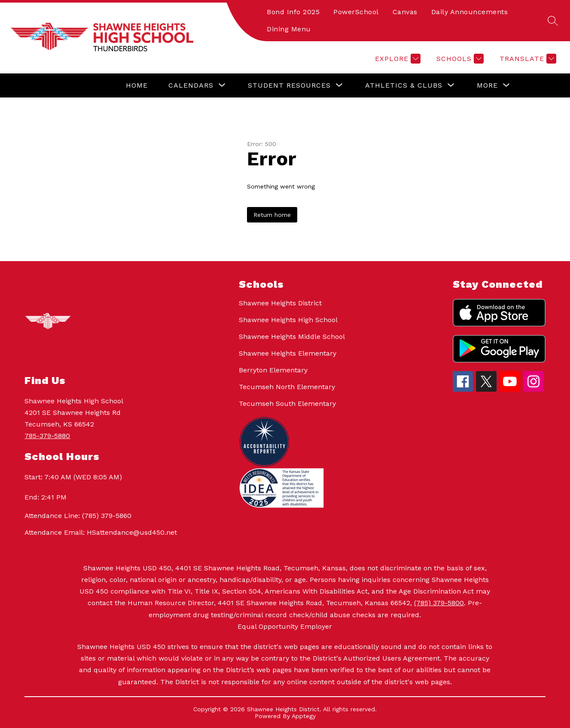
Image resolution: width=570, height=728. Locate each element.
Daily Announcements (470, 12)
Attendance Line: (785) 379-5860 (78, 516)
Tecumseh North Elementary (287, 387)
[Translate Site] (527, 59)
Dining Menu (289, 29)
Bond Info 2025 (293, 12)
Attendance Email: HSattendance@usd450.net (101, 532)
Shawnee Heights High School (288, 320)
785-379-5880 (47, 436)
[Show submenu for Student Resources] (289, 85)
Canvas (405, 12)
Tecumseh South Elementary (287, 404)
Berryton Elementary (273, 370)
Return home (272, 215)
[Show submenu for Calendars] (191, 85)
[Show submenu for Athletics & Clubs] (404, 85)
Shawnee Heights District (280, 303)
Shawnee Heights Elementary (288, 353)
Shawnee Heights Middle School (292, 337)
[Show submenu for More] (487, 85)
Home (137, 85)
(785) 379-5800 (439, 603)
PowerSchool (356, 12)
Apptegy (304, 716)
